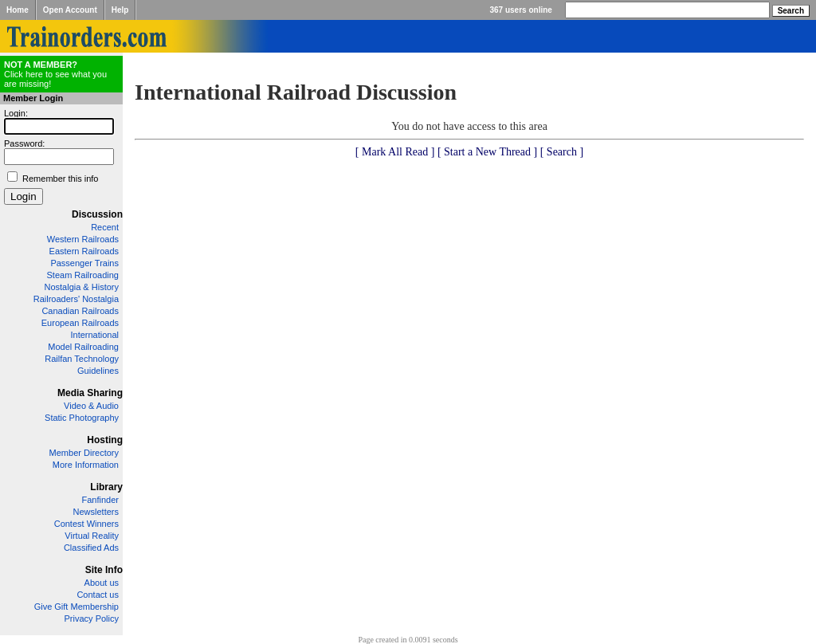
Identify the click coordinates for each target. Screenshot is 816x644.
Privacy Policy (92, 618)
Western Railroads (83, 239)
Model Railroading (83, 347)
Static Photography (82, 418)
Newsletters (96, 512)
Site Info (104, 570)
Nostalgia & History (81, 287)
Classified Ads (91, 548)
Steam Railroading (83, 275)
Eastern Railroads (84, 251)
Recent (105, 227)
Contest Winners (86, 524)
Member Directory (84, 453)
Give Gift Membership (76, 607)
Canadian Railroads (80, 311)
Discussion (97, 214)
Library (106, 487)
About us (102, 583)
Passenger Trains (84, 263)
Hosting (105, 440)
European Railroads (80, 323)
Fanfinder (100, 500)
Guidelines (98, 371)
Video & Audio (91, 406)
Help (120, 10)
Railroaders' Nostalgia (76, 299)
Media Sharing (90, 393)
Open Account (70, 10)
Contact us (98, 595)
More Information (86, 465)
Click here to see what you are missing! (55, 74)
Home (18, 10)
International (94, 335)
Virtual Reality (92, 536)
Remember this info (60, 179)
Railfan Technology (82, 359)
